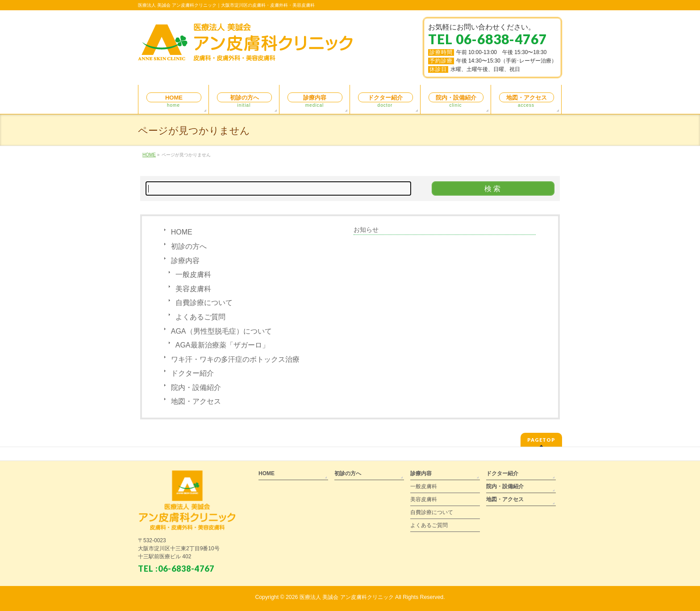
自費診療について (204, 303)
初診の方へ (189, 246)
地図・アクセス (196, 401)
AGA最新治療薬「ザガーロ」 (222, 345)
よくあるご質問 (200, 317)
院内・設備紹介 (196, 387)
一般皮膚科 (193, 274)
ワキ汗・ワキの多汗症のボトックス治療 (235, 359)
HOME (182, 232)
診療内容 (185, 261)
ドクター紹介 (192, 373)
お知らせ (366, 230)
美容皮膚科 (193, 289)
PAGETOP (541, 440)
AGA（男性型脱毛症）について (221, 331)
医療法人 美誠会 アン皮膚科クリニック (347, 597)
